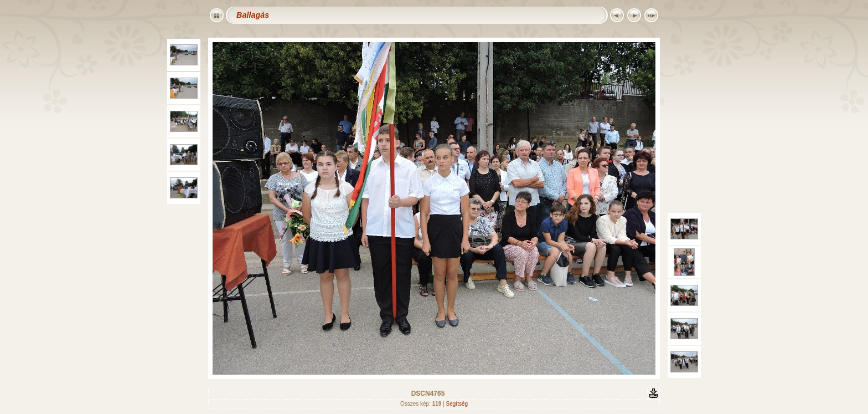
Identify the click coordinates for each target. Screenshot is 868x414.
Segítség (457, 404)
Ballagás (253, 15)
